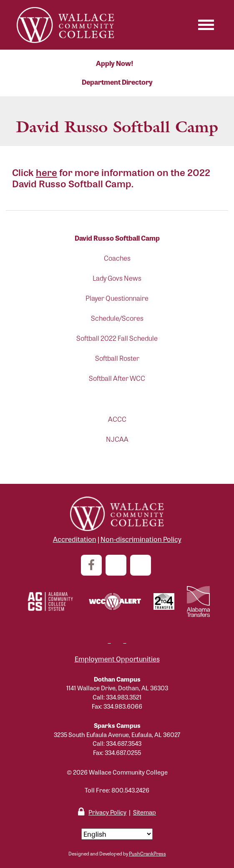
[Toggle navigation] (206, 25)
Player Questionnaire (117, 298)
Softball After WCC (117, 378)
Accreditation (75, 539)
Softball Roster (117, 358)
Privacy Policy (107, 812)
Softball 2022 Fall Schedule (117, 338)
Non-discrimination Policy (141, 539)
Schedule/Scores (117, 318)
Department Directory (117, 82)
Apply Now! (115, 63)
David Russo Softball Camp (117, 238)
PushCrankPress (147, 853)
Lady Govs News (117, 278)
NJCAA (117, 439)
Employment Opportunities (117, 659)
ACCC (117, 419)
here (47, 172)
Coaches (117, 258)
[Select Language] (117, 834)
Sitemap (145, 812)
